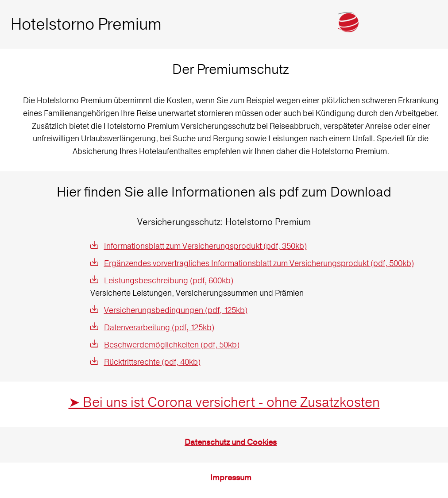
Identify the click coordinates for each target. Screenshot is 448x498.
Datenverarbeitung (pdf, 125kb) (159, 327)
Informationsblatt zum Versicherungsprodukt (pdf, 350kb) (205, 246)
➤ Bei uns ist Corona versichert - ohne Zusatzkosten (224, 402)
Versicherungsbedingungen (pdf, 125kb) (176, 310)
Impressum (231, 478)
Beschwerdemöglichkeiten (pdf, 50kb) (172, 345)
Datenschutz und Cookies (231, 442)
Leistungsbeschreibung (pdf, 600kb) (169, 280)
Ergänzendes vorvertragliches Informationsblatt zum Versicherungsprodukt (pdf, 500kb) (259, 263)
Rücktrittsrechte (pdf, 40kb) (152, 362)
